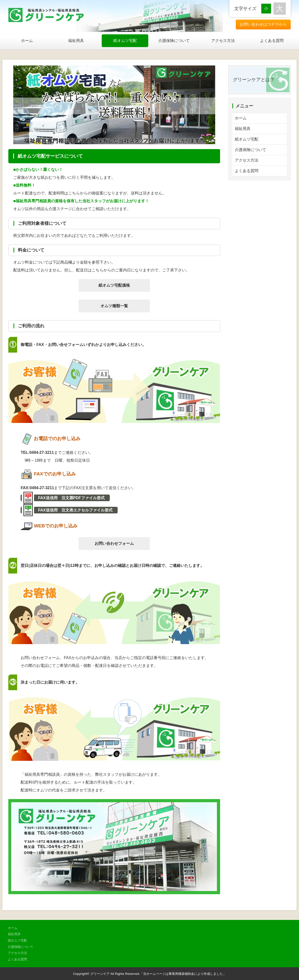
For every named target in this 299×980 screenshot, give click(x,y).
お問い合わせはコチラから (263, 24)
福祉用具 (76, 41)
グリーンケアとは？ (254, 80)
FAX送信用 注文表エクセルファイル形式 (69, 510)
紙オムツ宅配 (125, 41)
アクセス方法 (223, 41)
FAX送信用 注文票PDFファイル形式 (65, 498)
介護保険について (174, 41)
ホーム (27, 41)
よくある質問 (272, 41)
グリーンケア (100, 974)
